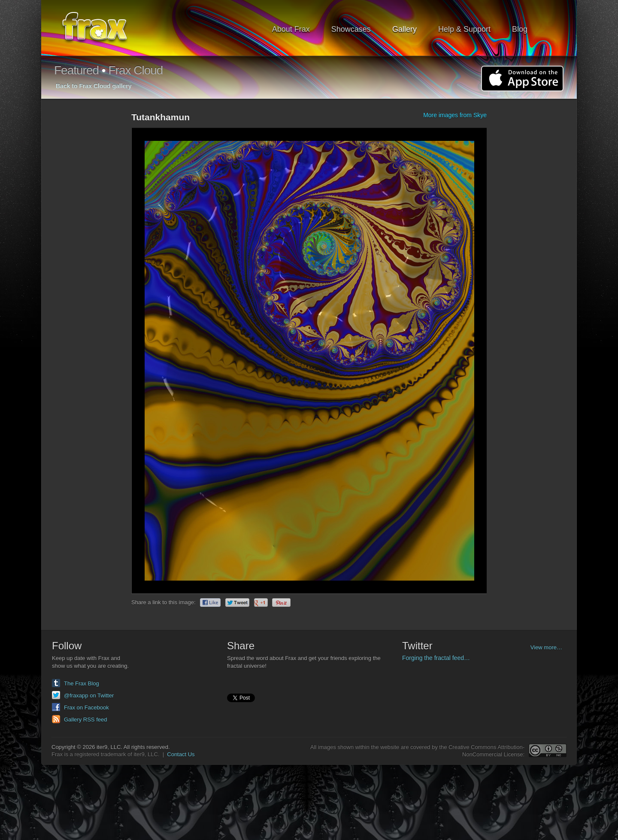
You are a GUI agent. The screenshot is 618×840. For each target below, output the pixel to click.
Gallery (404, 29)
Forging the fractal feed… (436, 658)
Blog (520, 29)
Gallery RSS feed (85, 720)
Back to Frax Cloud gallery (94, 86)
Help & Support (464, 29)
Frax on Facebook (86, 708)
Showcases (351, 29)
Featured (76, 70)
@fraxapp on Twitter (89, 695)
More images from (455, 115)
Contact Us (181, 754)
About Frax (291, 29)
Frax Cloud (135, 70)
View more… (546, 647)
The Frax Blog (82, 683)
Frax (100, 28)
